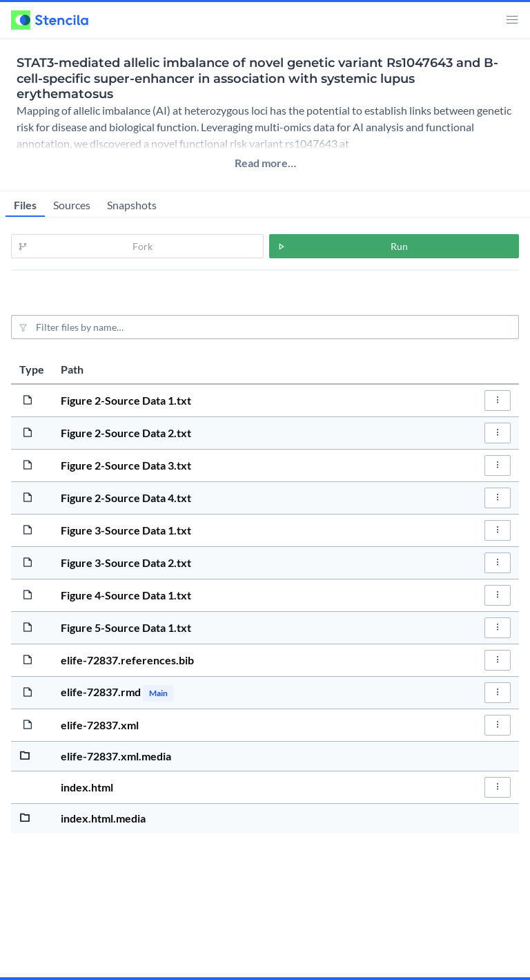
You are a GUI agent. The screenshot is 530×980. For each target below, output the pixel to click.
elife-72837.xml (100, 725)
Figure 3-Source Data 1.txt (126, 530)
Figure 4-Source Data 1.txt (126, 595)
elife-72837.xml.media (116, 756)
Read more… (265, 163)
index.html (87, 787)
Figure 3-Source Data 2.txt (126, 563)
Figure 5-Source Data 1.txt (126, 627)
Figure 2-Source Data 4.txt (126, 498)
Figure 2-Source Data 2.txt (126, 433)
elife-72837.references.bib (127, 660)
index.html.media (103, 818)
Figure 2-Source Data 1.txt (126, 400)
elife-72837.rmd (102, 692)
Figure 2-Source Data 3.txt (126, 465)
